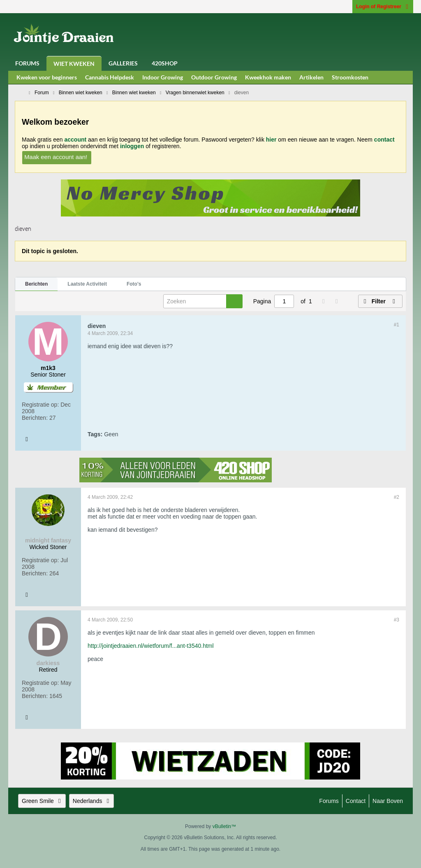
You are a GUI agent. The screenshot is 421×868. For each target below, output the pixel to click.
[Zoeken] (203, 301)
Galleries (123, 63)
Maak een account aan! (56, 157)
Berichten (36, 284)
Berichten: (35, 418)
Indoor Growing (163, 77)
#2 (397, 497)
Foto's (134, 284)
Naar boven (388, 801)
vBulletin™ (224, 826)
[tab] (36, 284)
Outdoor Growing (214, 77)
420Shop (165, 63)
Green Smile (42, 801)
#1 (397, 325)
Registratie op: (40, 405)
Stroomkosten (350, 77)
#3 (397, 620)
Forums (27, 63)
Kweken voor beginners (47, 77)
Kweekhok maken (268, 77)
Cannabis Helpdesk (110, 77)
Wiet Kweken (74, 64)
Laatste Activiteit (87, 284)
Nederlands (92, 801)
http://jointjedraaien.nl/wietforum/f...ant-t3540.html (151, 646)
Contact (356, 801)
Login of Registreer (383, 7)
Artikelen (311, 77)
